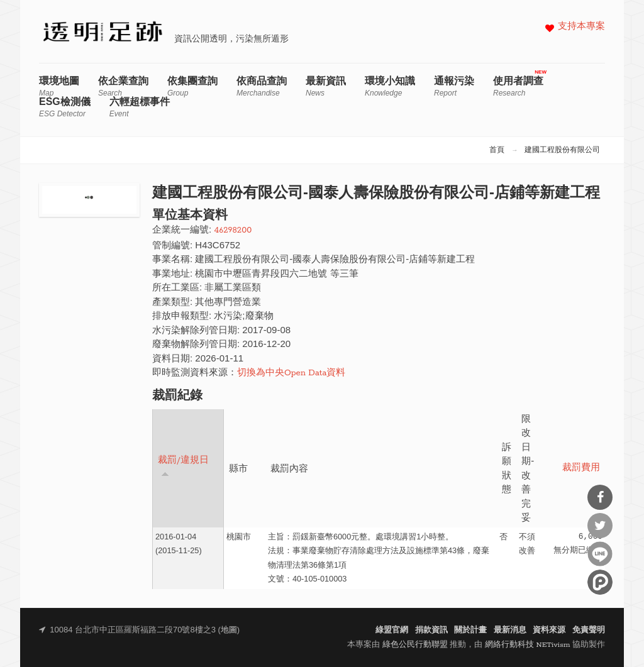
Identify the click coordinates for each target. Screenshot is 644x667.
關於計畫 (470, 630)
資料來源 (549, 630)
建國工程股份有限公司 (562, 150)
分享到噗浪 (600, 582)
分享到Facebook (600, 497)
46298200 (233, 230)
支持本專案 (581, 27)
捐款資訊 (431, 630)
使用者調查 (518, 86)
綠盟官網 (392, 630)
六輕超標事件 (140, 107)
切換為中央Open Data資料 (291, 373)
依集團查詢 (192, 86)
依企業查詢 (123, 86)
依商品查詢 (262, 86)
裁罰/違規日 (183, 466)
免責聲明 (589, 630)
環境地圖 (59, 86)
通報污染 (454, 86)
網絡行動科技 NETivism (528, 645)
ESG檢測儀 (65, 107)
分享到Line (600, 554)
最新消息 (510, 630)
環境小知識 (390, 86)
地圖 (229, 630)
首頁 (497, 150)
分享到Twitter (600, 526)
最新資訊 (326, 86)
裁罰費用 (581, 468)
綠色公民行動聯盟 (415, 645)
